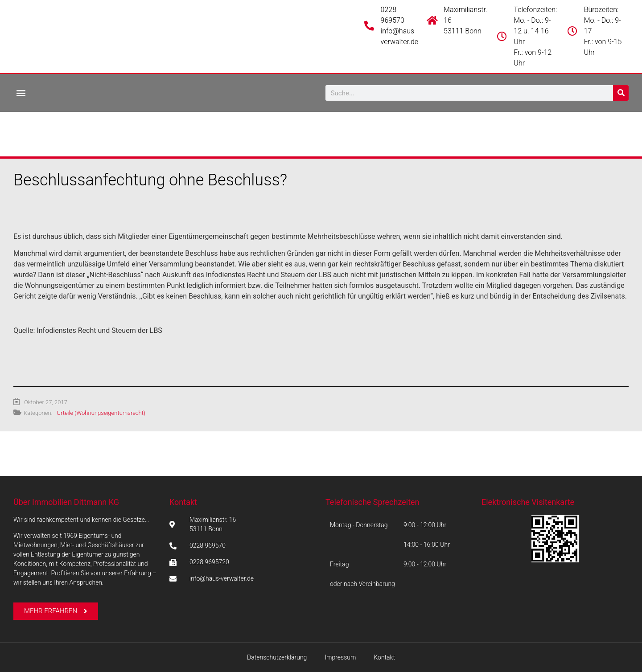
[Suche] (621, 93)
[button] (21, 92)
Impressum (340, 657)
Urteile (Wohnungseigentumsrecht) (101, 413)
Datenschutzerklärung (277, 657)
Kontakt (183, 502)
